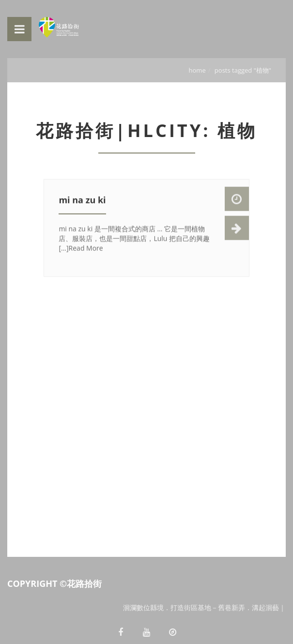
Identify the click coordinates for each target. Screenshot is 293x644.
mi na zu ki (82, 201)
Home (197, 70)
